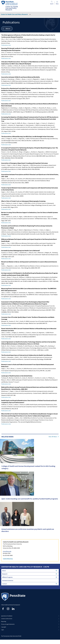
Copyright (4, 627)
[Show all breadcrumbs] (7, 29)
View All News (53, 437)
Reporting (4, 621)
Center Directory (8, 559)
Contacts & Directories (7, 619)
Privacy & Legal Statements (8, 624)
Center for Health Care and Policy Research (14, 14)
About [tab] (30, 571)
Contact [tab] (30, 584)
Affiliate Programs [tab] (30, 577)
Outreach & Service (8, 580)
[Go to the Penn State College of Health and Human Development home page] (9, 3)
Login (3, 630)
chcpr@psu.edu (7, 551)
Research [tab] (30, 574)
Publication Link (6, 45)
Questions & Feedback (7, 616)
